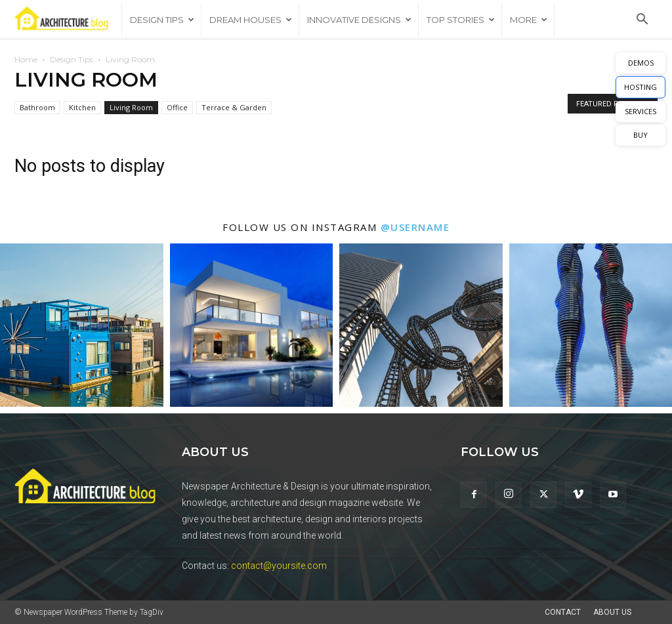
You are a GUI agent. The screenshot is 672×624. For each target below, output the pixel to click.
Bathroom (37, 107)
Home (26, 59)
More (529, 20)
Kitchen (82, 107)
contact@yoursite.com (279, 566)
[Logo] (68, 20)
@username (415, 227)
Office (177, 107)
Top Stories (461, 20)
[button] (642, 21)
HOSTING (640, 87)
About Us (612, 612)
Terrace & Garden (234, 107)
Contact (563, 612)
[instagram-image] (82, 325)
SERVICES (640, 111)
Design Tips (162, 20)
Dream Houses (251, 20)
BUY (640, 135)
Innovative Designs (359, 20)
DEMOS (641, 63)
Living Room (131, 107)
